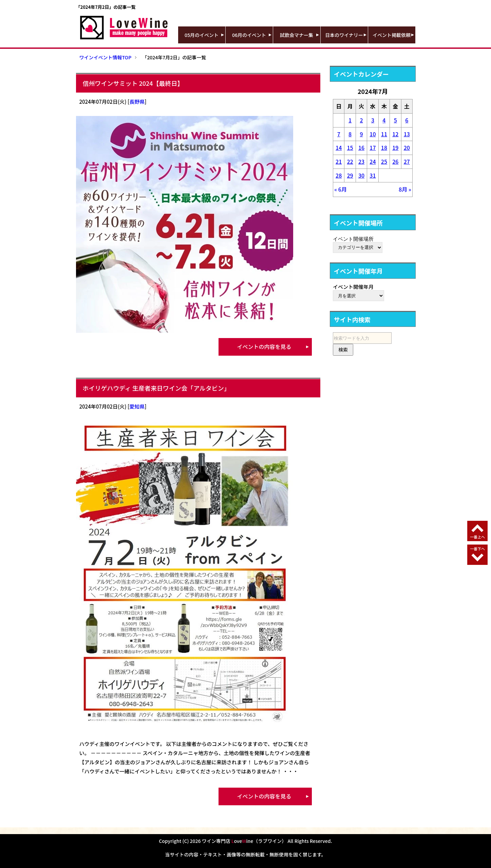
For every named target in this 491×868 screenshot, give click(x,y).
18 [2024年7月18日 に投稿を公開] (384, 147)
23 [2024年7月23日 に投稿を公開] (361, 161)
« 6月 (341, 189)
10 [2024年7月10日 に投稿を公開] (373, 134)
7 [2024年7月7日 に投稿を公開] (339, 134)
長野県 (137, 102)
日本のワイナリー (344, 35)
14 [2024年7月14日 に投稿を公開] (339, 147)
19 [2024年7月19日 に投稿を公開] (395, 147)
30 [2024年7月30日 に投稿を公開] (361, 175)
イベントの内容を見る (264, 347)
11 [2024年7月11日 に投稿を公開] (384, 134)
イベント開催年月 (353, 287)
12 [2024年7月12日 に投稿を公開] (395, 134)
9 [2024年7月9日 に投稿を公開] (361, 134)
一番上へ (477, 537)
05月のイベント (202, 35)
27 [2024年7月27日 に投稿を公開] (407, 161)
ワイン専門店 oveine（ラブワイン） (244, 841)
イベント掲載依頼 (392, 35)
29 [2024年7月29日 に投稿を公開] (350, 175)
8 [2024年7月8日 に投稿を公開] (350, 134)
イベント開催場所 (353, 239)
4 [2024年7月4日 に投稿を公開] (384, 120)
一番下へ (477, 549)
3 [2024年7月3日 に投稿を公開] (373, 120)
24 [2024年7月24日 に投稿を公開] (373, 161)
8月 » (405, 189)
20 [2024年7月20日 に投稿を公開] (407, 147)
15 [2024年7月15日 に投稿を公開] (350, 147)
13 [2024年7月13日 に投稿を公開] (407, 134)
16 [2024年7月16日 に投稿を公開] (361, 147)
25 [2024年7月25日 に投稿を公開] (384, 161)
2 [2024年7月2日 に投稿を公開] (361, 120)
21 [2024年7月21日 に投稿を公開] (339, 161)
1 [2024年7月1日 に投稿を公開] (350, 120)
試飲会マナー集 (297, 35)
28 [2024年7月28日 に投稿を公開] (339, 175)
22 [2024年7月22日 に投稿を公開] (350, 161)
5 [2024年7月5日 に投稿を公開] (395, 120)
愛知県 (137, 406)
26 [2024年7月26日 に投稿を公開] (395, 161)
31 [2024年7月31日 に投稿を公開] (373, 175)
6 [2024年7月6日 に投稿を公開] (407, 120)
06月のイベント (249, 35)
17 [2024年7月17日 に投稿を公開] (373, 147)
